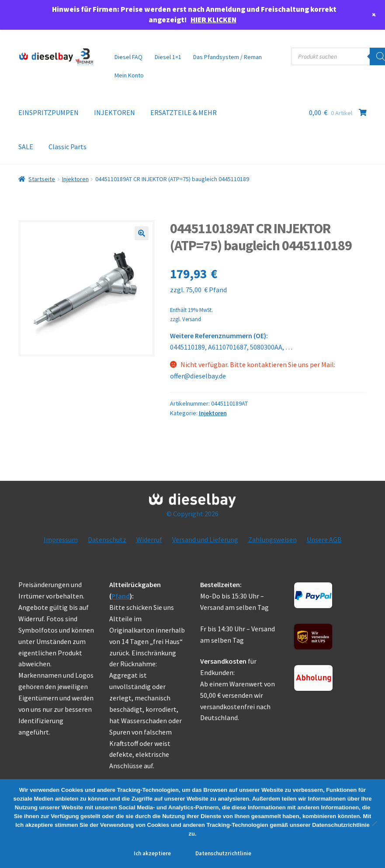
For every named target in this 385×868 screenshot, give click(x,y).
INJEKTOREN (114, 112)
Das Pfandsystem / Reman (227, 57)
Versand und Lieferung (205, 539)
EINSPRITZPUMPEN (49, 112)
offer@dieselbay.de (198, 376)
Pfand (121, 596)
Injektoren (75, 179)
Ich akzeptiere (152, 853)
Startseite (42, 179)
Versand (192, 319)
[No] (374, 823)
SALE (26, 147)
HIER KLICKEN (213, 20)
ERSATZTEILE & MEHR (184, 112)
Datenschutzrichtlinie (223, 853)
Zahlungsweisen (272, 539)
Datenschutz (107, 539)
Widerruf (149, 539)
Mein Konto (129, 75)
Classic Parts (68, 147)
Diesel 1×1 (168, 57)
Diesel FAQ (128, 57)
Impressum (61, 539)
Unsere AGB (324, 539)
